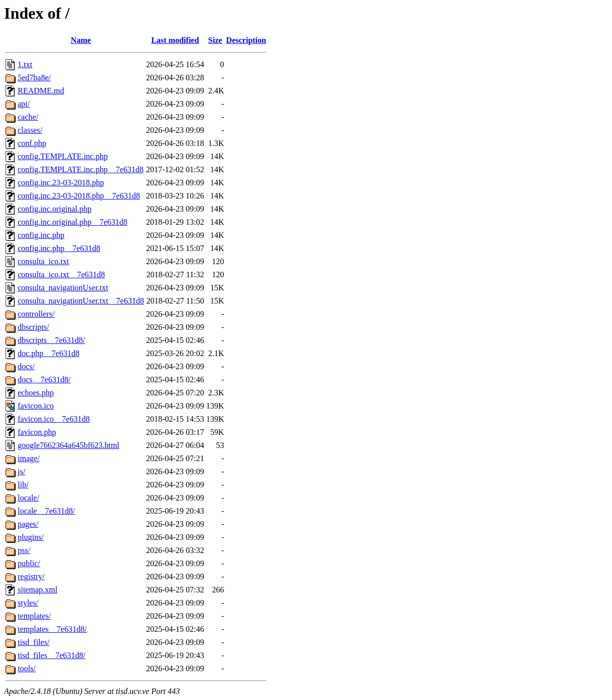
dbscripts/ (33, 327)
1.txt (25, 64)
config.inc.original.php (55, 209)
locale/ (29, 498)
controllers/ (36, 314)
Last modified (175, 40)
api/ (24, 104)
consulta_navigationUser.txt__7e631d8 (81, 301)
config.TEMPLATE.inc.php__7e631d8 (81, 169)
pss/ (24, 550)
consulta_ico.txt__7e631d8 (61, 274)
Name (81, 40)
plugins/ (31, 537)
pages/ (28, 524)
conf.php (32, 143)
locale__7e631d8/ (46, 511)
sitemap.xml (38, 590)
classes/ (30, 130)
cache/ (28, 117)
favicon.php (37, 432)
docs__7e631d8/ (44, 380)
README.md (41, 91)
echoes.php (36, 393)
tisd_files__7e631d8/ (52, 655)
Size (215, 40)
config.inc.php (41, 235)
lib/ (23, 485)
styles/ (28, 603)
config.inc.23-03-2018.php (61, 183)
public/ (29, 563)
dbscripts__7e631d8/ (51, 340)
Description (246, 40)
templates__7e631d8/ (52, 629)
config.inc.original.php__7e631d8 (72, 222)
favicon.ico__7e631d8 (54, 419)
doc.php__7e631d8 (48, 353)
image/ (29, 458)
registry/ (31, 577)
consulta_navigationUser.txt (63, 288)
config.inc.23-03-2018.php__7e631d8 (79, 196)
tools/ (27, 668)
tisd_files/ (34, 642)
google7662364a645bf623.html (68, 445)
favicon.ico (36, 406)
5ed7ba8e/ (34, 78)
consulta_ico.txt (43, 261)
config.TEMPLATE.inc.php (63, 156)
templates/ (34, 616)
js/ (21, 471)
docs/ (26, 366)
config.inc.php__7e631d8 (59, 248)
